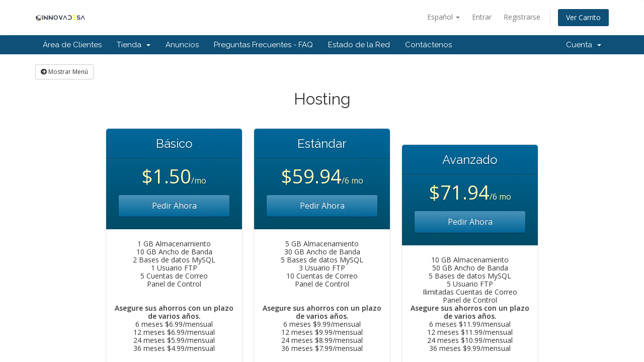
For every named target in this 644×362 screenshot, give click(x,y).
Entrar (482, 17)
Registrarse (522, 17)
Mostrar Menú (64, 72)
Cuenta (584, 45)
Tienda (134, 45)
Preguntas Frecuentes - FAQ (263, 45)
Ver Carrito (583, 17)
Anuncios (182, 45)
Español (444, 17)
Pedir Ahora (174, 206)
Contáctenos (428, 45)
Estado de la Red (359, 45)
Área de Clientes (72, 45)
